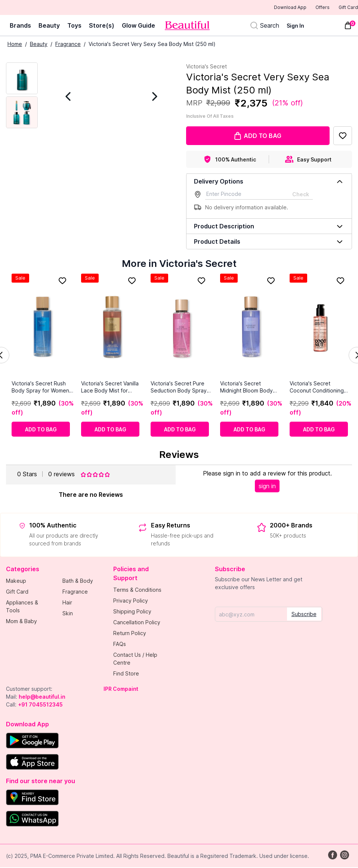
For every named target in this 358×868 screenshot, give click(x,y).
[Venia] (187, 26)
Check (301, 195)
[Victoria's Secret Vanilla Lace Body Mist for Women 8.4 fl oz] (112, 327)
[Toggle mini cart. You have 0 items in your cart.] (348, 26)
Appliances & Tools (22, 607)
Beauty (49, 26)
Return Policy (130, 634)
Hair (67, 603)
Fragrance (68, 45)
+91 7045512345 (40, 705)
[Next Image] (143, 97)
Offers (310, 8)
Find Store (126, 674)
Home (15, 45)
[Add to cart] (41, 430)
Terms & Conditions (137, 590)
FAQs (120, 645)
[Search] (264, 26)
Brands (20, 26)
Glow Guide (138, 26)
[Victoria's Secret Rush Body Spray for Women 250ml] (43, 327)
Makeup (16, 581)
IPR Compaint (121, 690)
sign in (267, 487)
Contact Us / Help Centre (135, 659)
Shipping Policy (132, 612)
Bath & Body (78, 581)
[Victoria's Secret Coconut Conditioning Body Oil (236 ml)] (320, 327)
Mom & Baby (21, 622)
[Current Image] (22, 79)
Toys (74, 26)
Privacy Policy (131, 601)
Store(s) (102, 26)
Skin (68, 614)
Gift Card (343, 8)
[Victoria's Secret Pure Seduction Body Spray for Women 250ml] (182, 327)
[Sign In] (300, 26)
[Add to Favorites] (343, 136)
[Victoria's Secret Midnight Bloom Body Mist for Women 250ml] (251, 327)
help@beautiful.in (42, 697)
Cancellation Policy (137, 623)
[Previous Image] (79, 97)
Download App (270, 8)
